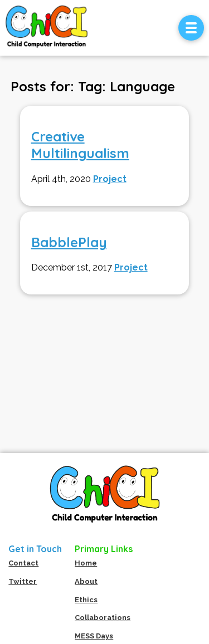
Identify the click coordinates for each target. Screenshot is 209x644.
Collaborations (103, 618)
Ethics (86, 600)
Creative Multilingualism (80, 145)
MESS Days (94, 636)
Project (110, 179)
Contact (23, 563)
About (86, 581)
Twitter (23, 581)
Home (86, 563)
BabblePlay (69, 242)
